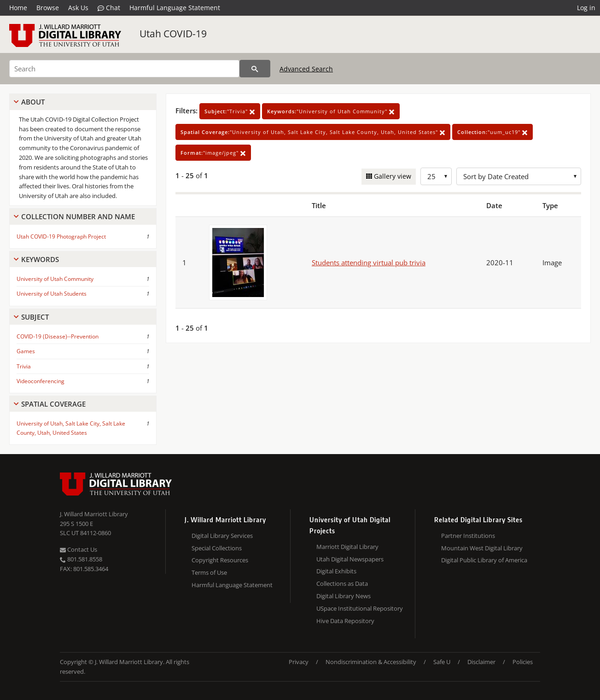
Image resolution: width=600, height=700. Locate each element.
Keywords (40, 259)
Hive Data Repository (345, 621)
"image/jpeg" (213, 153)
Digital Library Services (222, 536)
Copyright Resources (220, 560)
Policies (523, 662)
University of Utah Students (52, 294)
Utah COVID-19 (173, 34)
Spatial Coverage (53, 404)
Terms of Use (209, 572)
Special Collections (217, 548)
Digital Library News (344, 596)
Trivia (24, 366)
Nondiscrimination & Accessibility (371, 662)
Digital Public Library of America (484, 560)
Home (18, 8)
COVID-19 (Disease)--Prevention (58, 336)
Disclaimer (481, 662)
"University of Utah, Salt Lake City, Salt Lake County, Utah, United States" (313, 132)
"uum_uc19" (492, 132)
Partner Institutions (468, 536)
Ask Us (78, 8)
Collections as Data (342, 583)
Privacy (299, 662)
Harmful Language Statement (175, 8)
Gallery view (392, 176)
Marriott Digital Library (347, 547)
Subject (35, 317)
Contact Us (79, 549)
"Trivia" (230, 111)
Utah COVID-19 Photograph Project (61, 236)
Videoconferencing (41, 381)
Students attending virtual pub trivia (369, 262)
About (33, 102)
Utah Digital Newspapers (350, 559)
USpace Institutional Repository (360, 608)
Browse (48, 8)
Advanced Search (306, 69)
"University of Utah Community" (331, 111)
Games (26, 351)
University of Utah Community (55, 279)
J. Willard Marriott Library (94, 514)
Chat (109, 8)
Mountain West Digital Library (482, 548)
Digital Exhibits (336, 571)
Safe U (442, 662)
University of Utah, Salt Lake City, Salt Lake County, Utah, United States (71, 428)
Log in (586, 8)
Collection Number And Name (78, 216)
